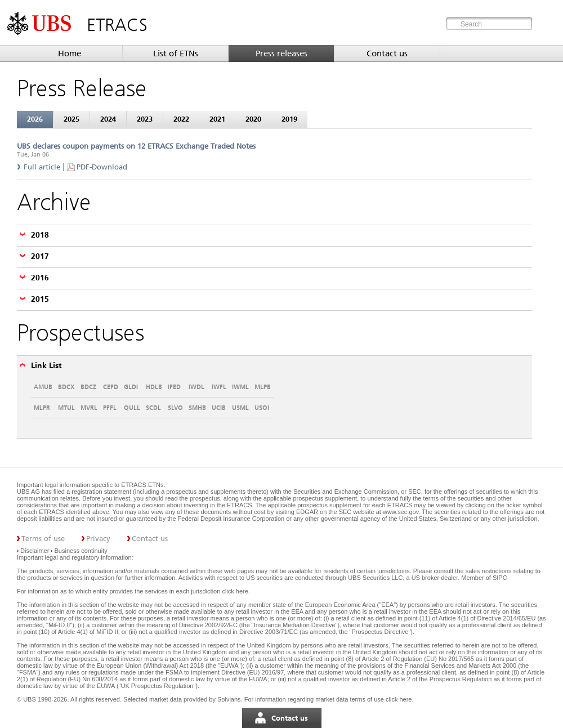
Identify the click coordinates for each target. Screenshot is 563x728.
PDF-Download (102, 167)
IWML (240, 387)
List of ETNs (176, 53)
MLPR (42, 408)
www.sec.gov (400, 512)
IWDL (196, 387)
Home (70, 53)
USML (240, 408)
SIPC (500, 578)
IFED (174, 387)
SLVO (175, 408)
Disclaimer (35, 551)
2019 (289, 119)
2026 (35, 119)
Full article (42, 167)
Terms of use (43, 539)
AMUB (43, 387)
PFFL (110, 408)
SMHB (197, 408)
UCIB (219, 408)
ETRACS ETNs (142, 485)
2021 (217, 119)
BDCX (66, 387)
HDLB (154, 387)
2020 (253, 119)
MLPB (263, 387)
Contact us (387, 53)
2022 (181, 119)
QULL (132, 408)
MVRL (89, 408)
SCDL (153, 408)
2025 (72, 119)
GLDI (131, 387)
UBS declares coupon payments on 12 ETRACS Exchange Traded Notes (136, 146)
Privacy (98, 539)
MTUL (66, 408)
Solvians (229, 699)
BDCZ (88, 387)
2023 (145, 119)
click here (235, 591)
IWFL (219, 387)
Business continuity (81, 551)
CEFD (111, 387)
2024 (108, 119)
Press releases (281, 53)
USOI (262, 408)
